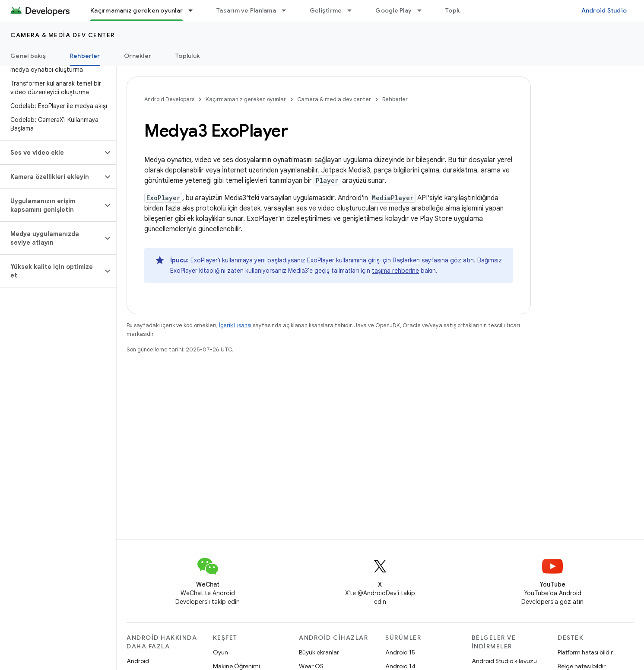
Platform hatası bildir (585, 652)
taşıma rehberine (395, 271)
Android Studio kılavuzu (504, 661)
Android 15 (400, 652)
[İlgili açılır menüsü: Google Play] (423, 10)
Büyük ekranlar (319, 652)
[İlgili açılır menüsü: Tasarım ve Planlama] (288, 10)
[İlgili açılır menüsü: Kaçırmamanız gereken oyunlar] (194, 10)
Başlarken (406, 260)
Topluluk (458, 10)
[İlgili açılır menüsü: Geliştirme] (353, 10)
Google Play (393, 10)
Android (138, 661)
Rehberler (395, 99)
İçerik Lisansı (235, 325)
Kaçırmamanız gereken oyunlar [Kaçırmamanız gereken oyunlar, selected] (136, 10)
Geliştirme (326, 10)
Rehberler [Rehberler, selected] (85, 56)
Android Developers (169, 99)
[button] (51, 153)
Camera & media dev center (63, 35)
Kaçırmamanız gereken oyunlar (246, 99)
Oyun (220, 652)
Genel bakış (28, 56)
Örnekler (138, 56)
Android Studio (604, 10)
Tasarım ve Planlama (246, 10)
